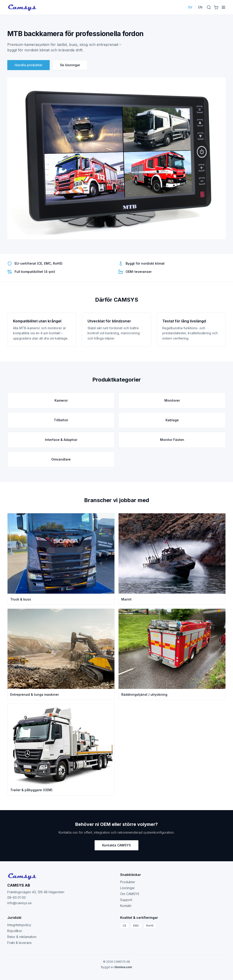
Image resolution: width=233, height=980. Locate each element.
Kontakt (126, 906)
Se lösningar (70, 65)
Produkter (128, 882)
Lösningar (127, 888)
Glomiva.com (123, 967)
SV (190, 7)
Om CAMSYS (130, 894)
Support (126, 900)
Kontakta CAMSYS (116, 845)
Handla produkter (28, 65)
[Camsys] (22, 7)
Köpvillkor (15, 931)
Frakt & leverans (19, 943)
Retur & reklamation (22, 937)
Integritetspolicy (19, 925)
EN (200, 7)
